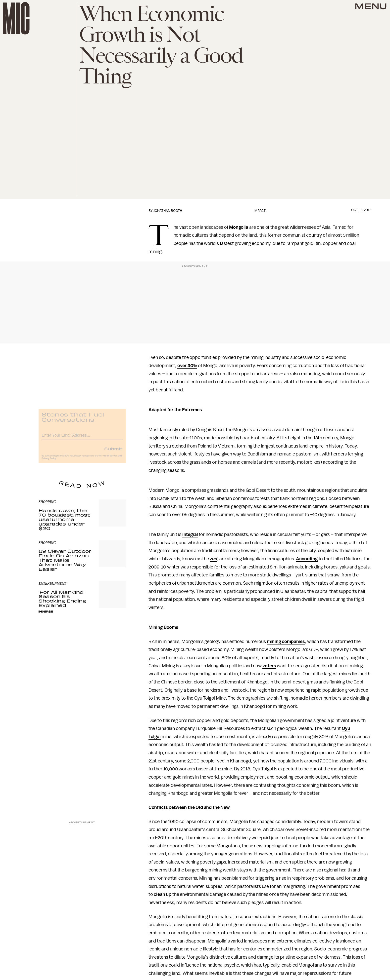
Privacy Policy (49, 462)
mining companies (286, 641)
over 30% (187, 366)
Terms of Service (108, 459)
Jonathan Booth (168, 211)
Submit (113, 452)
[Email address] (82, 438)
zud (214, 559)
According (307, 559)
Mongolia (239, 227)
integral (190, 534)
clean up (163, 894)
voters (269, 666)
